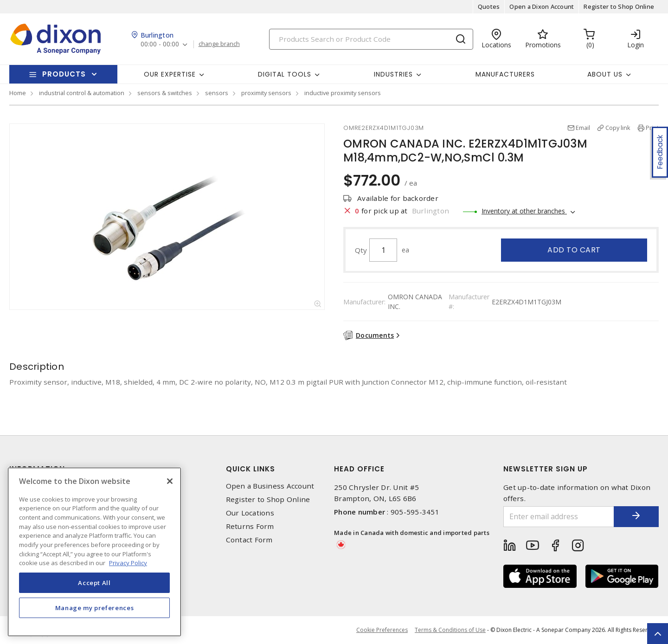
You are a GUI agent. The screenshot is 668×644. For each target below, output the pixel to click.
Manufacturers (505, 74)
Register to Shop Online (619, 6)
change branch (219, 44)
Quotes (489, 6)
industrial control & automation (82, 93)
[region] (94, 552)
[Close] (170, 481)
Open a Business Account (270, 486)
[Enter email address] (558, 517)
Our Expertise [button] (170, 74)
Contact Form (249, 540)
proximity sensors (266, 93)
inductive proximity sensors (343, 93)
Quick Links (250, 469)
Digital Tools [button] (285, 74)
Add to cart (574, 250)
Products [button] (64, 74)
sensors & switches (165, 93)
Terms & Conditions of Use (450, 630)
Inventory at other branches (524, 211)
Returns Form (250, 526)
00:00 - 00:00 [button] (160, 44)
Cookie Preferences (382, 630)
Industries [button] (393, 74)
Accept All (94, 583)
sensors (217, 93)
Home (18, 93)
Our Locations (250, 513)
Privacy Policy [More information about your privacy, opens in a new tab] (128, 563)
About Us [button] (605, 74)
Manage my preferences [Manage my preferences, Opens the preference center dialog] (95, 608)
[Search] (371, 39)
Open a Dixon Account (542, 6)
